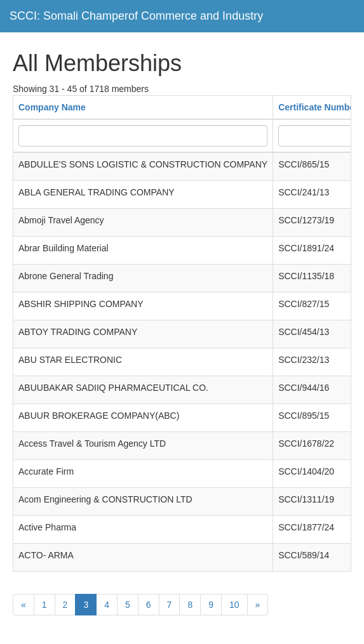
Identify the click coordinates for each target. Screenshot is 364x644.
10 (234, 605)
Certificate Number (318, 107)
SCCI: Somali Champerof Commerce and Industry (136, 16)
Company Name (52, 107)
